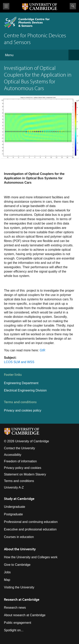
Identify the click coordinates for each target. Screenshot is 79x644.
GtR (42, 350)
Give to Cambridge (17, 565)
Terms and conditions (19, 481)
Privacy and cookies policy (23, 410)
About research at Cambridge (25, 615)
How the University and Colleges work (31, 557)
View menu (6, 6)
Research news (15, 608)
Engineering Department (22, 383)
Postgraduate (13, 514)
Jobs (7, 572)
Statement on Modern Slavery (25, 474)
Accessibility (13, 455)
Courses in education (19, 537)
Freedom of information (20, 461)
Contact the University (20, 448)
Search (73, 6)
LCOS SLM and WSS (19, 362)
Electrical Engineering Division (25, 390)
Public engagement (18, 623)
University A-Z (14, 487)
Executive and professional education (30, 529)
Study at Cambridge (19, 499)
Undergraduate (15, 507)
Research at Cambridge (22, 599)
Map (7, 580)
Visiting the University (19, 587)
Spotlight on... (14, 630)
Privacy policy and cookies (23, 468)
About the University (20, 549)
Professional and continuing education (31, 522)
